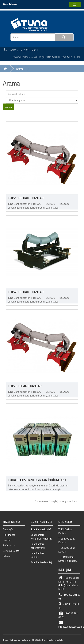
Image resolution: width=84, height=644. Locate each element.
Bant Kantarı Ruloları (37, 555)
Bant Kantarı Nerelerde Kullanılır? (41, 537)
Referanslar (9, 545)
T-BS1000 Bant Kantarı (26, 198)
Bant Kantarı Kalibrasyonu (38, 546)
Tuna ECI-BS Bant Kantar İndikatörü (37, 480)
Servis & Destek (11, 551)
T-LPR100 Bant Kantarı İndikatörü (68, 559)
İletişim (7, 556)
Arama (20, 68)
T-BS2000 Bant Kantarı (26, 292)
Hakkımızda (9, 535)
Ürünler (7, 540)
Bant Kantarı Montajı (42, 562)
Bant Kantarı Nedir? (41, 529)
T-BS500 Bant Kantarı (25, 386)
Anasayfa (8, 529)
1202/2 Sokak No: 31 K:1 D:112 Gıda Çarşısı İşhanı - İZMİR (69, 583)
